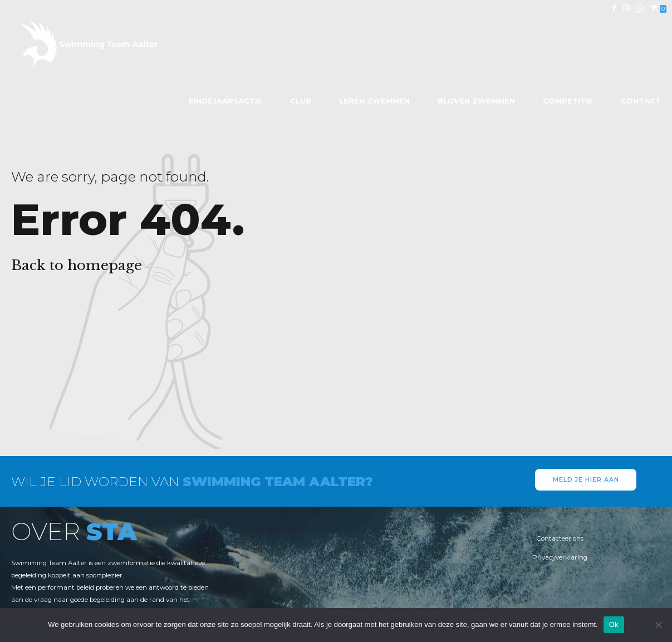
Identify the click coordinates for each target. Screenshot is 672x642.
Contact (641, 101)
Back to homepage (77, 265)
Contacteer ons (560, 538)
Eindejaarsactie (225, 101)
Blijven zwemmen (476, 101)
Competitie (568, 101)
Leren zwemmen (374, 101)
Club (301, 101)
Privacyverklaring (560, 557)
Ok (614, 624)
